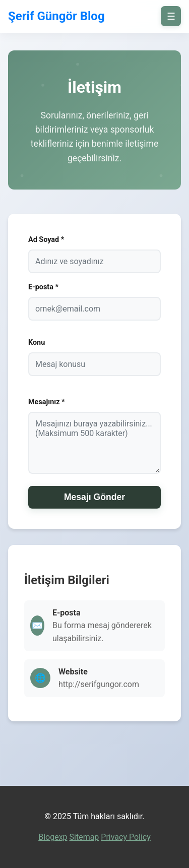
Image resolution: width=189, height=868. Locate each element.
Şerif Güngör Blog (56, 16)
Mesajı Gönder (94, 497)
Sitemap (84, 837)
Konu (37, 343)
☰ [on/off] (171, 16)
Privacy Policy (126, 837)
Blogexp (53, 837)
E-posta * (43, 287)
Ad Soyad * (46, 240)
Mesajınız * (47, 402)
